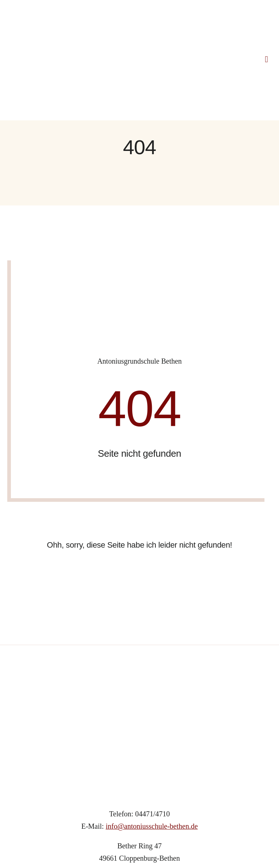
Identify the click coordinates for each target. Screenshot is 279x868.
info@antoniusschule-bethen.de (152, 740)
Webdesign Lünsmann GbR (169, 831)
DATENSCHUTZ (161, 848)
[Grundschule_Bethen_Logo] (139, 596)
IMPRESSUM (115, 848)
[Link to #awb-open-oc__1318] (266, 16)
